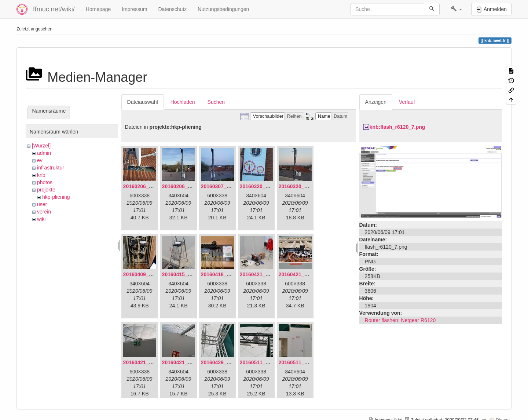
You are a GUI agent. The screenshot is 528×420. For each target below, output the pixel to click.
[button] (456, 9)
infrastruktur (51, 168)
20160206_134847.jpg (149, 186)
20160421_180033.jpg (305, 274)
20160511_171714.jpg (305, 362)
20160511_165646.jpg (266, 362)
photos (45, 182)
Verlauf (407, 102)
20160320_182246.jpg (305, 186)
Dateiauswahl (143, 102)
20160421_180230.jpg (188, 362)
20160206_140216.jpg (188, 186)
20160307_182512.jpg (227, 186)
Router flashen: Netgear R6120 (400, 320)
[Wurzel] (41, 146)
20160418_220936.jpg (227, 274)
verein (44, 212)
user (42, 204)
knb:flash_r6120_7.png (397, 127)
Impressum (134, 9)
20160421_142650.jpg (266, 274)
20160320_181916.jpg (266, 186)
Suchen (216, 102)
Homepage (98, 9)
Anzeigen (376, 102)
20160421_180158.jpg (149, 362)
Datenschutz (172, 9)
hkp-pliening (56, 197)
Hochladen (183, 102)
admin (44, 153)
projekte (46, 190)
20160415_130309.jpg (188, 274)
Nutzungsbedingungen (223, 9)
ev (40, 160)
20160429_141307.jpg (227, 362)
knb (41, 175)
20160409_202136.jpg (149, 274)
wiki (41, 219)
